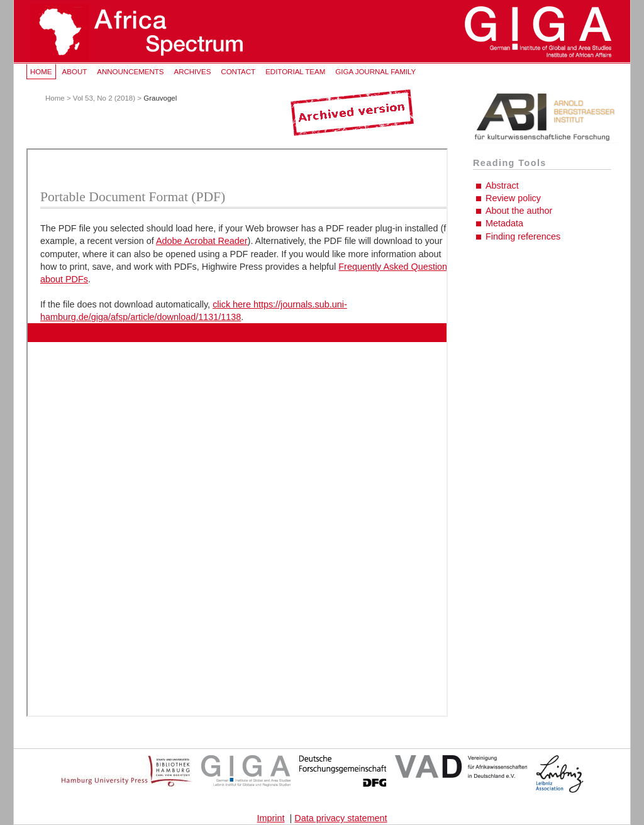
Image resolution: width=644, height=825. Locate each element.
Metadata (504, 223)
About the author (519, 211)
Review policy (513, 198)
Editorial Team (295, 72)
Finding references (523, 236)
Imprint (271, 818)
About (75, 72)
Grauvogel (160, 98)
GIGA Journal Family (375, 72)
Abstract (502, 185)
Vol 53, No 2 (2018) (104, 98)
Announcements (130, 72)
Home (41, 72)
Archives (192, 72)
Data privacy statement (341, 818)
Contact (238, 72)
